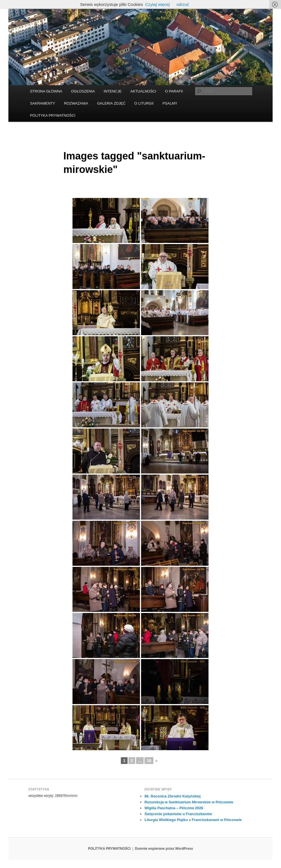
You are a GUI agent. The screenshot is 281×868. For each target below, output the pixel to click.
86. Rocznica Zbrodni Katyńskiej (172, 796)
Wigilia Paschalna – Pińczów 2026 (174, 808)
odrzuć (183, 4)
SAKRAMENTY (43, 103)
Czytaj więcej (157, 4)
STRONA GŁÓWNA (46, 91)
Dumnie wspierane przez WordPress (164, 849)
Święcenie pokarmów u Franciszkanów (178, 814)
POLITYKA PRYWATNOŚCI (53, 115)
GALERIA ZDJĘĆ (111, 103)
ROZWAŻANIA (76, 103)
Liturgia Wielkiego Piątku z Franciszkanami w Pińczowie (193, 820)
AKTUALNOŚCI (143, 91)
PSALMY (170, 103)
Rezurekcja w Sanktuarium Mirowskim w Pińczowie (189, 802)
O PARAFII (174, 91)
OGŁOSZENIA (83, 91)
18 (149, 761)
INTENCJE (113, 91)
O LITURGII (144, 103)
